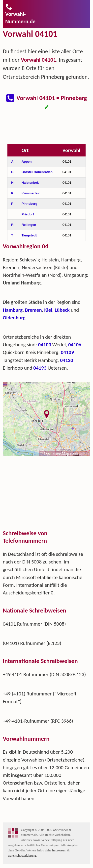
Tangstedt (29, 235)
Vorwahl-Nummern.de (20, 14)
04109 (67, 352)
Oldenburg (14, 318)
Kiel (48, 310)
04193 (40, 368)
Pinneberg (30, 204)
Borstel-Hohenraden (37, 172)
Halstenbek (30, 183)
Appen (27, 162)
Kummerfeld (31, 193)
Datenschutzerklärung (22, 855)
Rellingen (29, 225)
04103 (45, 345)
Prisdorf (28, 214)
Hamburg (13, 310)
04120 (67, 360)
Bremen (33, 310)
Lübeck (62, 310)
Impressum (59, 850)
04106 (75, 345)
